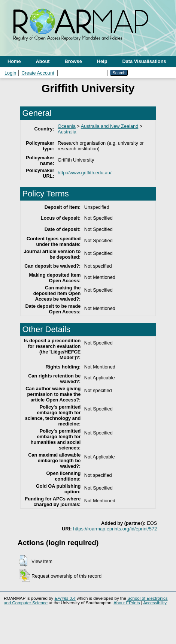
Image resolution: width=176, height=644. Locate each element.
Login (10, 73)
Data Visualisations (144, 61)
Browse (73, 61)
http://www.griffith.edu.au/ (84, 173)
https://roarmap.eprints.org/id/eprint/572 (115, 529)
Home (14, 61)
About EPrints (127, 603)
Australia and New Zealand (110, 126)
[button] (23, 561)
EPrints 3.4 (65, 598)
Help (102, 61)
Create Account (38, 73)
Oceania (67, 126)
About (43, 61)
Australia (67, 132)
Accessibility (155, 603)
